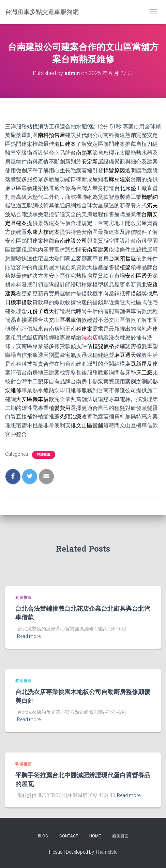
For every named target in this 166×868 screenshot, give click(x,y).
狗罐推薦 (44, 455)
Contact (69, 836)
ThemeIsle (106, 852)
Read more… (30, 636)
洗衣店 (90, 338)
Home (95, 836)
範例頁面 (120, 836)
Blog (43, 836)
